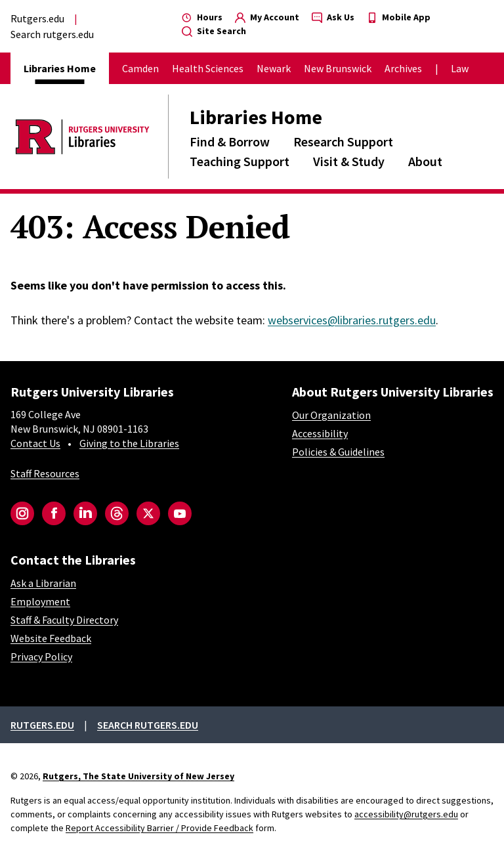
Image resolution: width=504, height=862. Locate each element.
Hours (202, 17)
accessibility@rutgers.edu (406, 814)
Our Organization (331, 415)
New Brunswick (338, 68)
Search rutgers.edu (52, 34)
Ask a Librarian (43, 583)
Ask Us (333, 17)
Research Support (343, 141)
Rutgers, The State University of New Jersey (138, 776)
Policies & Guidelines (338, 452)
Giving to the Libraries (129, 443)
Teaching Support (240, 161)
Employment (40, 601)
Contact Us (35, 443)
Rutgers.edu (37, 18)
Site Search (214, 31)
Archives (403, 68)
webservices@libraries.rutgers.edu (352, 320)
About (425, 161)
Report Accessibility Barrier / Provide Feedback (159, 828)
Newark (274, 68)
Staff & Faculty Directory (64, 620)
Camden (140, 68)
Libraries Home (256, 117)
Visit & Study (349, 161)
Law (460, 68)
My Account (267, 17)
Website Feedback (51, 638)
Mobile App (399, 17)
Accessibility (320, 433)
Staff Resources (45, 473)
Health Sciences (208, 68)
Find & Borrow (230, 141)
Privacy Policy (41, 657)
